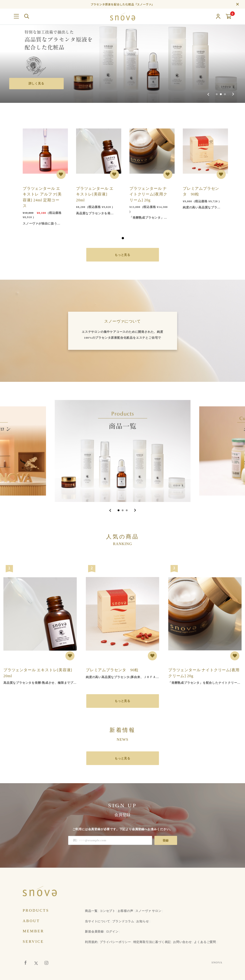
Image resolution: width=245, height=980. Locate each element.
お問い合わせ (182, 942)
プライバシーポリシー (115, 942)
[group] (122, 51)
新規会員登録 (94, 932)
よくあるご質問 (205, 942)
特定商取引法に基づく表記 (152, 942)
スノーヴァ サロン (148, 911)
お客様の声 (125, 911)
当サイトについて (97, 921)
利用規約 (91, 942)
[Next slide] (233, 94)
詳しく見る (36, 83)
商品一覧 (91, 911)
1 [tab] (123, 238)
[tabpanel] (43, 174)
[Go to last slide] (110, 510)
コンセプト (108, 911)
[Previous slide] (208, 94)
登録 (166, 841)
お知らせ (142, 921)
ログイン (112, 932)
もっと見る (122, 255)
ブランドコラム (123, 921)
